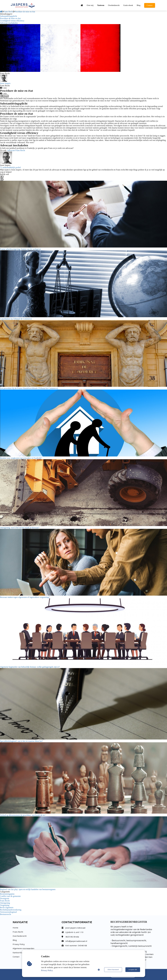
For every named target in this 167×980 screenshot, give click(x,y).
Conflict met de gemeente (10, 896)
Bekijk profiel (15, 167)
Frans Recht (5, 901)
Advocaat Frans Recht (16, 150)
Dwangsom (5, 898)
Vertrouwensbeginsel (8, 912)
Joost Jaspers (5, 83)
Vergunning (5, 905)
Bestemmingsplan (7, 894)
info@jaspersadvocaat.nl (76, 941)
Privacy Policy (47, 970)
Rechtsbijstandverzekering (11, 910)
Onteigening (5, 903)
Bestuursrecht (6, 914)
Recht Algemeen (7, 907)
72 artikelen (5, 167)
